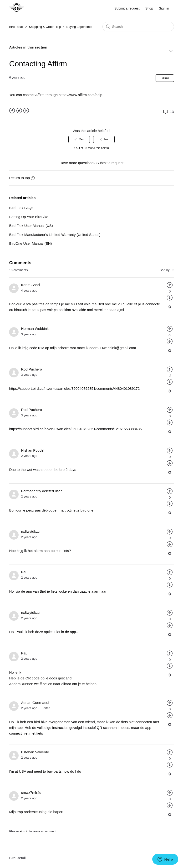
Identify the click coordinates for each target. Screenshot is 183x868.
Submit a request (127, 8)
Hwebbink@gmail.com (118, 348)
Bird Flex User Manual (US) (31, 226)
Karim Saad (30, 285)
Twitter (19, 111)
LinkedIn (26, 111)
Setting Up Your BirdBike (29, 217)
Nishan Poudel (33, 450)
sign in (24, 831)
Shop (149, 8)
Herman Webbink (35, 329)
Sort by (165, 270)
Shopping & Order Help (45, 27)
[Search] (138, 27)
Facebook (12, 111)
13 (168, 112)
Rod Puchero (31, 369)
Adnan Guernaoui (35, 703)
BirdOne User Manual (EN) (30, 243)
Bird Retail (16, 27)
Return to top (22, 178)
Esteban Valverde (35, 752)
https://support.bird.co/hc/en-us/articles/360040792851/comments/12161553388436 (75, 429)
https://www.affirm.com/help (80, 95)
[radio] (79, 139)
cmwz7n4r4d (31, 792)
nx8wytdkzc (30, 531)
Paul (25, 572)
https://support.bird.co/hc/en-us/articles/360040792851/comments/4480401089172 (74, 388)
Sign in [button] (164, 8)
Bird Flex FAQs (21, 208)
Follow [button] (165, 78)
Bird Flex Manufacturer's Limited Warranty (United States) (55, 235)
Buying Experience (79, 27)
